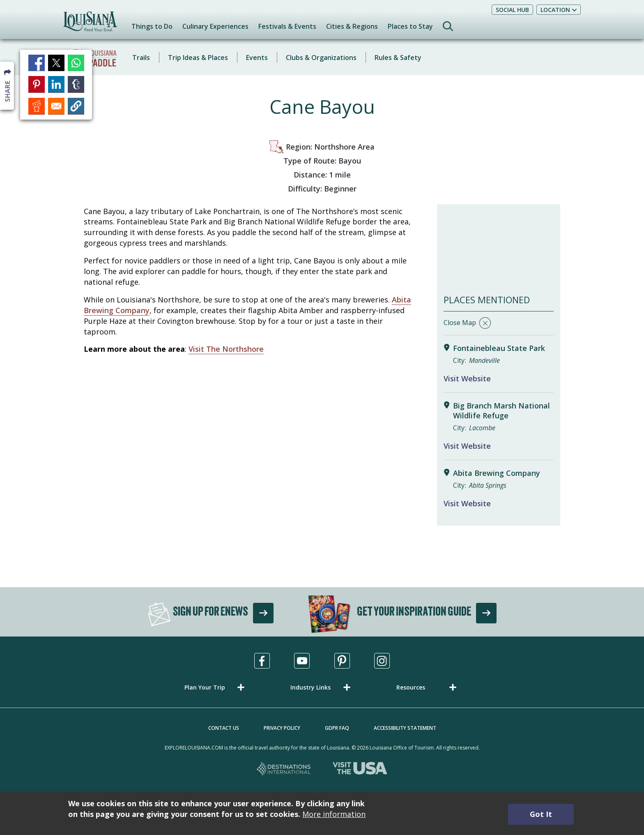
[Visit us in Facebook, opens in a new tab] (262, 661)
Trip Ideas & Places (198, 58)
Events (257, 58)
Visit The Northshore (226, 349)
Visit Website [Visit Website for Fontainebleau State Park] (467, 378)
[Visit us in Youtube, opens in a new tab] (302, 661)
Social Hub (512, 10)
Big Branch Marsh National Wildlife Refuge (501, 411)
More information (334, 814)
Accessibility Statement (405, 728)
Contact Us (224, 728)
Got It (541, 814)
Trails (141, 58)
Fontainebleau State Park (499, 348)
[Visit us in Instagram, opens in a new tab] (382, 661)
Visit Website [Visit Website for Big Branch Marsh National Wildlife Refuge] (467, 446)
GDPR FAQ (337, 728)
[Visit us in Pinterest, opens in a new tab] (342, 661)
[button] (216, 687)
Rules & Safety (398, 58)
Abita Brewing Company (497, 473)
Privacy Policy (282, 728)
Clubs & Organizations (321, 58)
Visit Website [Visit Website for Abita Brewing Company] (467, 503)
